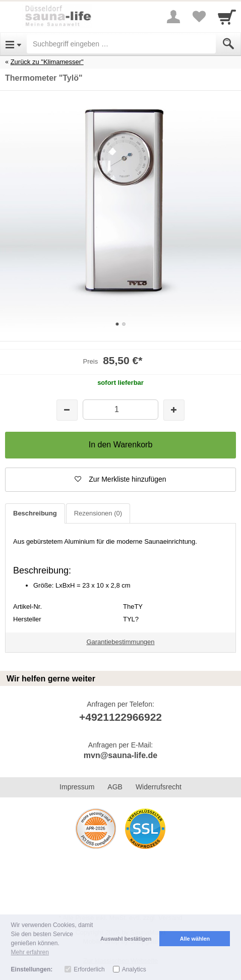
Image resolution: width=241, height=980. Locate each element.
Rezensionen (98, 513)
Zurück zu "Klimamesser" (47, 62)
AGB (115, 787)
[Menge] (120, 409)
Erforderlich (89, 969)
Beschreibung (35, 513)
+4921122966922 (120, 717)
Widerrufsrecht (159, 787)
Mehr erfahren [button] (30, 952)
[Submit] (228, 44)
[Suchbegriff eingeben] (121, 44)
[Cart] (227, 17)
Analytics (134, 969)
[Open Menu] (13, 44)
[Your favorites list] (199, 17)
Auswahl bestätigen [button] (126, 939)
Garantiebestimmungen (120, 642)
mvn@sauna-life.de (120, 755)
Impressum (77, 787)
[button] (120, 480)
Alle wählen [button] (195, 939)
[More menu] (173, 17)
